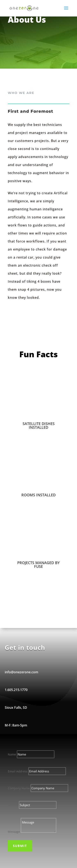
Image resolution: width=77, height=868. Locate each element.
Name (12, 754)
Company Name (19, 788)
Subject (13, 805)
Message (14, 832)
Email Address (18, 771)
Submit (20, 846)
